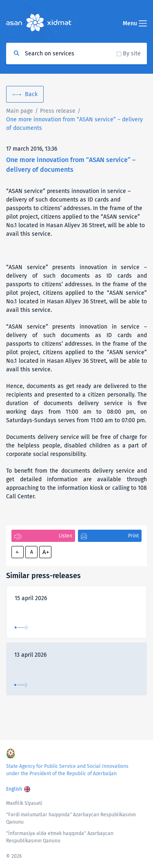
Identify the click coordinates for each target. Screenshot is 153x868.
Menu (135, 23)
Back (31, 94)
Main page (20, 111)
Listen (65, 536)
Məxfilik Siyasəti (24, 803)
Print (133, 536)
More (21, 628)
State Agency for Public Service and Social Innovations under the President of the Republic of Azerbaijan (67, 770)
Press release (58, 111)
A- (18, 552)
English (14, 789)
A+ (46, 552)
